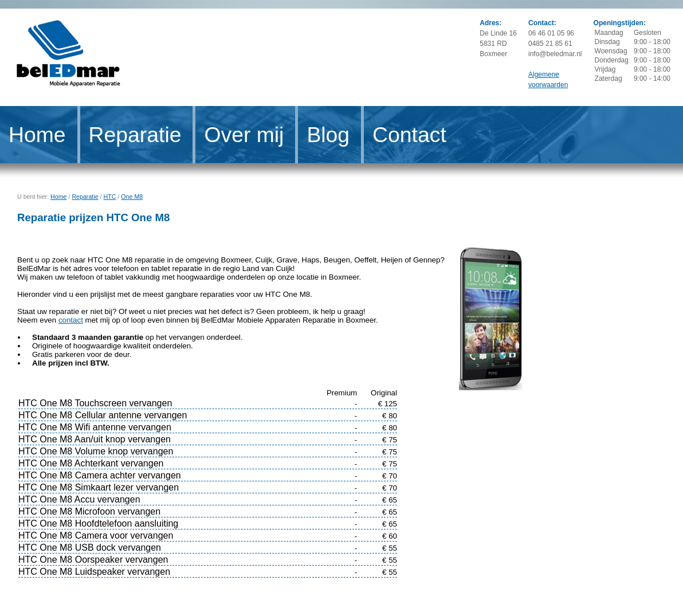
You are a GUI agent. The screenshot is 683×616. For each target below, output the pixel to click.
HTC (110, 197)
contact (71, 320)
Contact (409, 135)
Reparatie (135, 135)
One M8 (132, 197)
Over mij (244, 135)
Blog (328, 135)
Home (37, 135)
